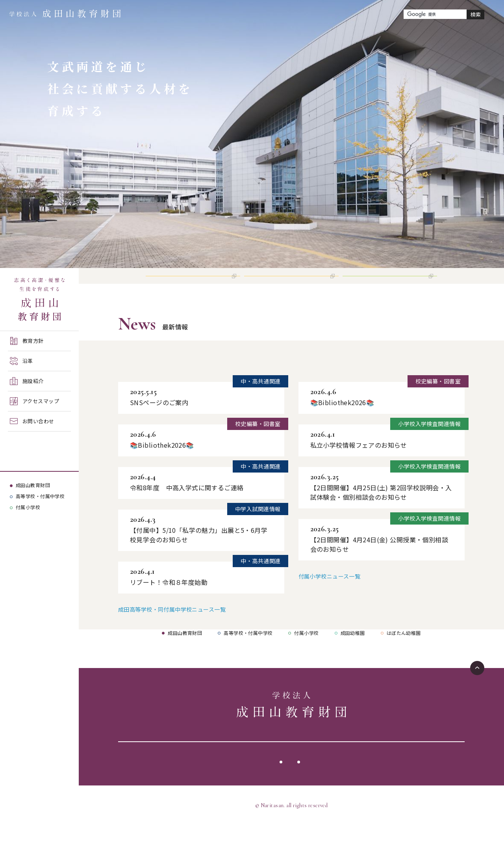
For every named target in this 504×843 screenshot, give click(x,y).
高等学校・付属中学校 (40, 496)
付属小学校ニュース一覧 (330, 594)
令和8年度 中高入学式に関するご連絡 (187, 506)
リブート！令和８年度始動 (169, 600)
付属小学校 (28, 507)
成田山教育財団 (33, 485)
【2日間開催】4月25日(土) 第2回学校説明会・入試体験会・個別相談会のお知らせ (381, 510)
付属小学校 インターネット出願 (388, 285)
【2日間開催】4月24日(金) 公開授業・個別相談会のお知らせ (379, 562)
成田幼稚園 (353, 651)
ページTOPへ (477, 686)
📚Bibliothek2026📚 (162, 463)
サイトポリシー (270, 780)
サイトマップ (322, 780)
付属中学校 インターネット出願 (290, 285)
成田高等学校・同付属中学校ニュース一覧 (172, 627)
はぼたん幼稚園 (404, 651)
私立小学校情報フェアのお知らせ (359, 463)
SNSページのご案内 (159, 421)
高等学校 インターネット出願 (189, 285)
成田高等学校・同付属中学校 (170, 380)
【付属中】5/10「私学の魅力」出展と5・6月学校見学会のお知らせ (199, 553)
